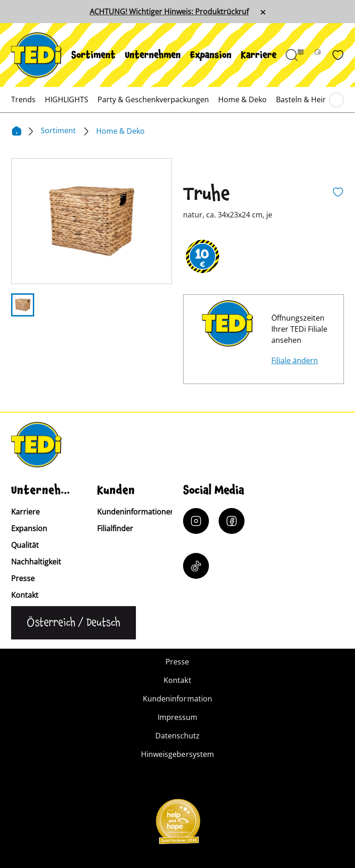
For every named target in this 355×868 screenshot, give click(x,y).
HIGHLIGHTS (67, 99)
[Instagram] (196, 521)
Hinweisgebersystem (177, 754)
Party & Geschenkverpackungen (153, 99)
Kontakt (25, 595)
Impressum (177, 717)
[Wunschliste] (338, 55)
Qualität (25, 545)
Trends (23, 99)
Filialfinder (115, 528)
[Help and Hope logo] (177, 825)
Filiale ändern (295, 360)
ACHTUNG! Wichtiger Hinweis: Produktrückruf (169, 12)
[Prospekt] (306, 55)
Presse (23, 578)
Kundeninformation (177, 699)
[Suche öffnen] (292, 55)
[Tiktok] (196, 566)
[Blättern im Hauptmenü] (337, 100)
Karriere (259, 55)
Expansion (211, 55)
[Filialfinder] (323, 55)
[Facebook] (232, 521)
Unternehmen (153, 55)
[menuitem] (93, 55)
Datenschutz (177, 736)
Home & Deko (242, 99)
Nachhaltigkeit (36, 562)
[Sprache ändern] (73, 623)
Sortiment (93, 55)
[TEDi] (36, 54)
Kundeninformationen (136, 512)
